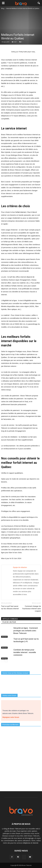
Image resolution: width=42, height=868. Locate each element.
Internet (4, 637)
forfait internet (21, 212)
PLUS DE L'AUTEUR (9, 622)
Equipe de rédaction (20, 567)
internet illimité (31, 357)
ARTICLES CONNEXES (10, 619)
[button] (39, 3)
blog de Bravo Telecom (13, 829)
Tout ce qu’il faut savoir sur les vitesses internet (10, 607)
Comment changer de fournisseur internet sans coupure (32, 609)
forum (18, 833)
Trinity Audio (23, 52)
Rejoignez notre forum (12, 717)
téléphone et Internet (31, 843)
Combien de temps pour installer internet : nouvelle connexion (25, 652)
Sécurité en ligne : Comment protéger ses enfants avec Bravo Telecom (26, 631)
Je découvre (21, 785)
